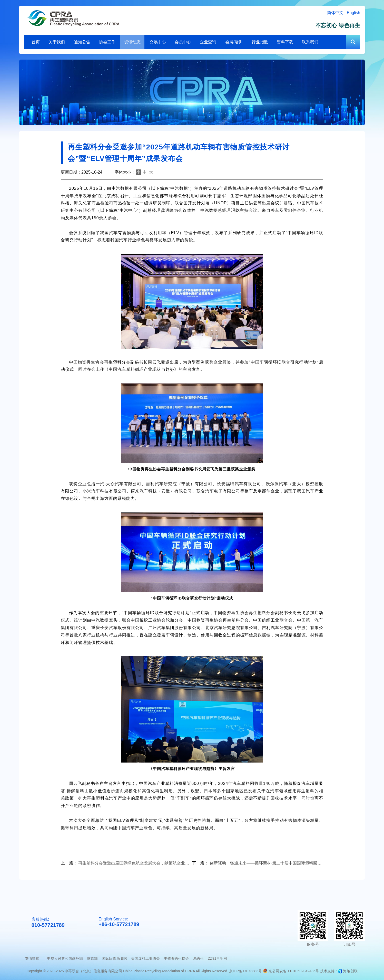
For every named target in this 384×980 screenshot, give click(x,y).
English (353, 13)
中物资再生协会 (176, 958)
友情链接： (34, 958)
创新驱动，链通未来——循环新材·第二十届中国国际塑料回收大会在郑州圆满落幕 (284, 863)
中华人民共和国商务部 (65, 958)
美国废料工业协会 (145, 958)
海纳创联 (350, 971)
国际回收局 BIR (114, 958)
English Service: (119, 922)
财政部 (92, 958)
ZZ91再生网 (218, 958)
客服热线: (48, 923)
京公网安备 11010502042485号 (291, 971)
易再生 (199, 958)
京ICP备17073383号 (245, 971)
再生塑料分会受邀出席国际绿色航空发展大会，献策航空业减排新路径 (142, 863)
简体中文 (335, 13)
